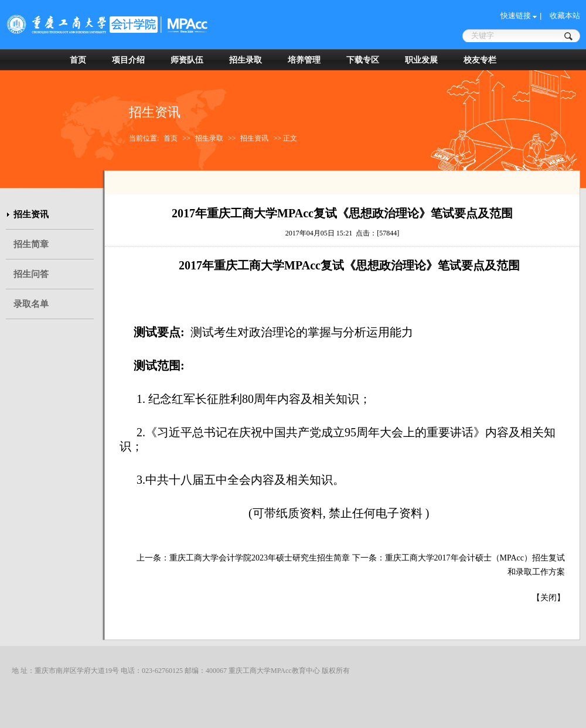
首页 (78, 60)
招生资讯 (254, 138)
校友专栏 (480, 60)
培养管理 (304, 60)
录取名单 (31, 304)
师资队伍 (187, 60)
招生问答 (31, 274)
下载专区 (363, 60)
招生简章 (31, 244)
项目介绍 (128, 60)
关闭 (548, 598)
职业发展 (421, 60)
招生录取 (246, 60)
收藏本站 (565, 16)
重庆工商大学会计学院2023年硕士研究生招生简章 (260, 558)
